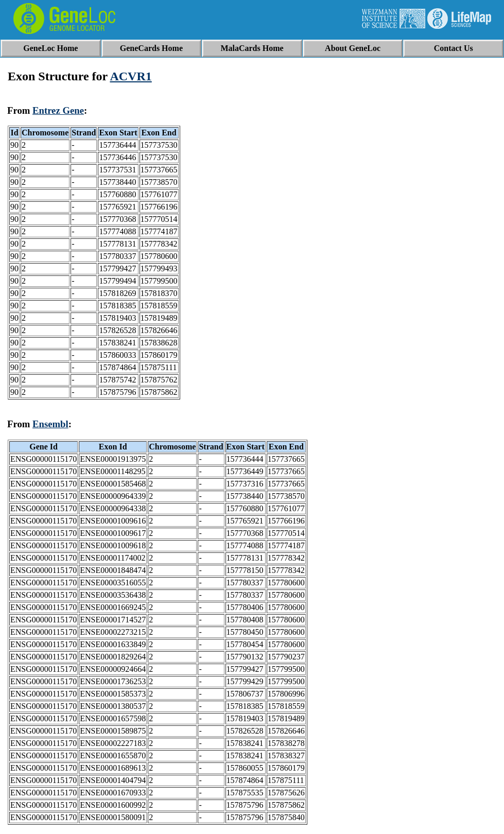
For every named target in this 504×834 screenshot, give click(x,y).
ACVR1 (131, 76)
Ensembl (50, 424)
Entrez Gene (58, 110)
